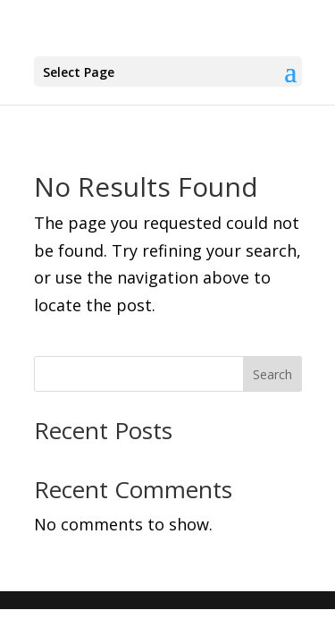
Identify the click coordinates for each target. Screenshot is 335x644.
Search (272, 374)
